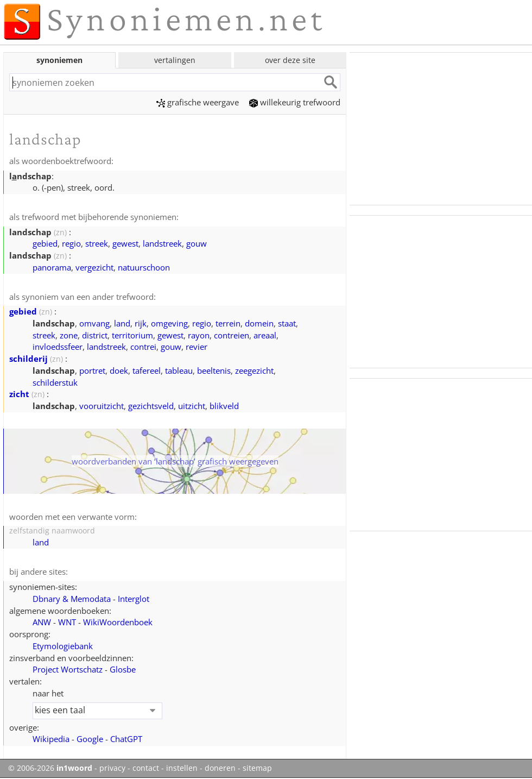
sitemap (257, 768)
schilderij (28, 359)
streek (97, 243)
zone (69, 335)
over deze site (290, 60)
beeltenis (214, 370)
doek (119, 370)
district (95, 335)
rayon (199, 335)
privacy (112, 768)
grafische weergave (198, 102)
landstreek (162, 243)
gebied (45, 243)
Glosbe (123, 669)
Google (90, 739)
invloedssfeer (58, 347)
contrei (143, 347)
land (122, 323)
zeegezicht (254, 370)
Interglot (134, 599)
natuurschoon (144, 267)
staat (287, 323)
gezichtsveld (151, 406)
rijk (141, 323)
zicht (19, 394)
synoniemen (59, 60)
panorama (52, 267)
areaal (265, 335)
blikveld (224, 406)
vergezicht (94, 267)
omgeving (169, 323)
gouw (197, 243)
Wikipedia (51, 739)
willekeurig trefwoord (295, 102)
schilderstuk (55, 382)
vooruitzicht (102, 406)
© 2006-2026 (50, 768)
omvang (94, 323)
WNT (67, 622)
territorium (132, 335)
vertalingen (175, 60)
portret (92, 370)
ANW (42, 622)
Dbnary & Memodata (72, 599)
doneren (220, 768)
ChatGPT (126, 739)
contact (146, 768)
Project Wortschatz (68, 669)
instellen (182, 768)
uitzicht (192, 406)
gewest (125, 243)
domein (259, 323)
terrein (228, 323)
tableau (179, 370)
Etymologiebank (63, 646)
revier (197, 347)
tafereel (147, 370)
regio (71, 243)
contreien (232, 335)
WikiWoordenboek (118, 622)
